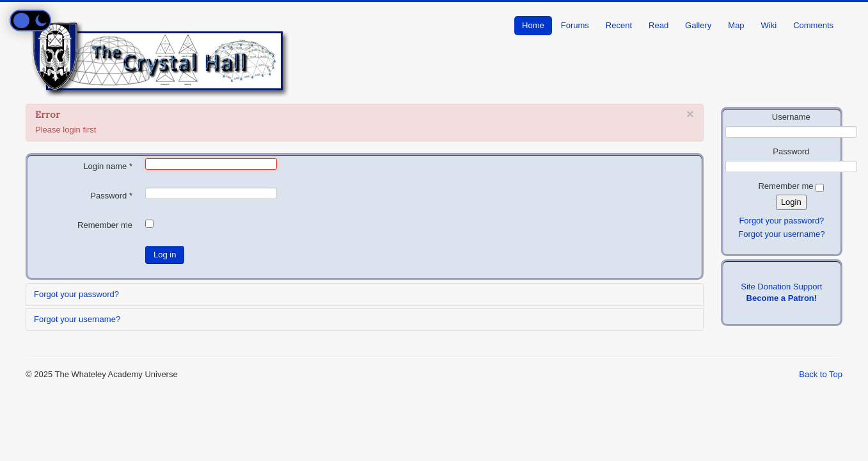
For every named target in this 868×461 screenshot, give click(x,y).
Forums (575, 25)
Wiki (769, 25)
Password (111, 196)
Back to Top (821, 374)
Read (659, 25)
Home (533, 25)
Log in (165, 255)
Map (736, 25)
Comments (813, 25)
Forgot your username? (77, 319)
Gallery (698, 25)
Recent (619, 25)
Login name (108, 166)
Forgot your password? (76, 294)
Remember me (105, 225)
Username (791, 117)
